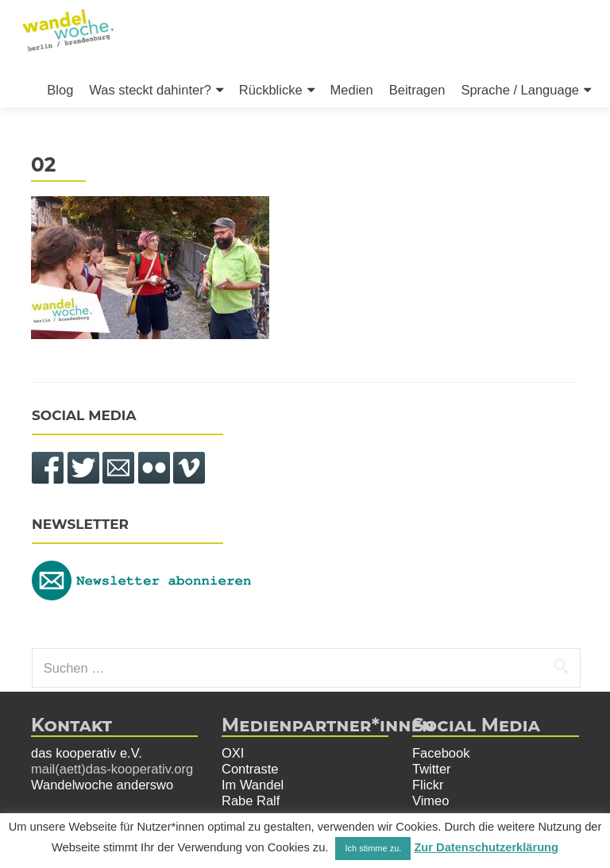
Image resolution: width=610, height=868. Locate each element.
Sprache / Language (520, 90)
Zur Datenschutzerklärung (486, 847)
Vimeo (430, 800)
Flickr (428, 785)
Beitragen (417, 90)
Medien (352, 90)
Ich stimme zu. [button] (373, 848)
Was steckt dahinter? (150, 90)
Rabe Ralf (251, 800)
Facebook (441, 753)
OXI (233, 753)
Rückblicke (271, 90)
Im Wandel (253, 785)
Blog (60, 90)
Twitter (432, 769)
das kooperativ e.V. (87, 753)
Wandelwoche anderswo (102, 785)
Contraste (250, 769)
